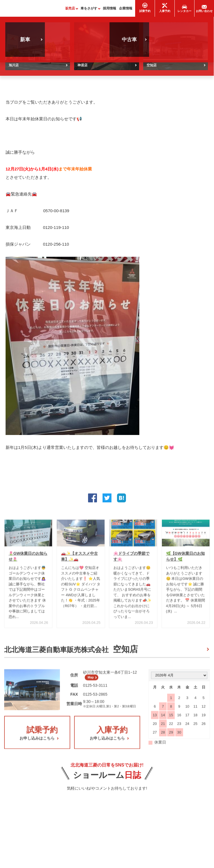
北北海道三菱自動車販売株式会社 (71, 652)
